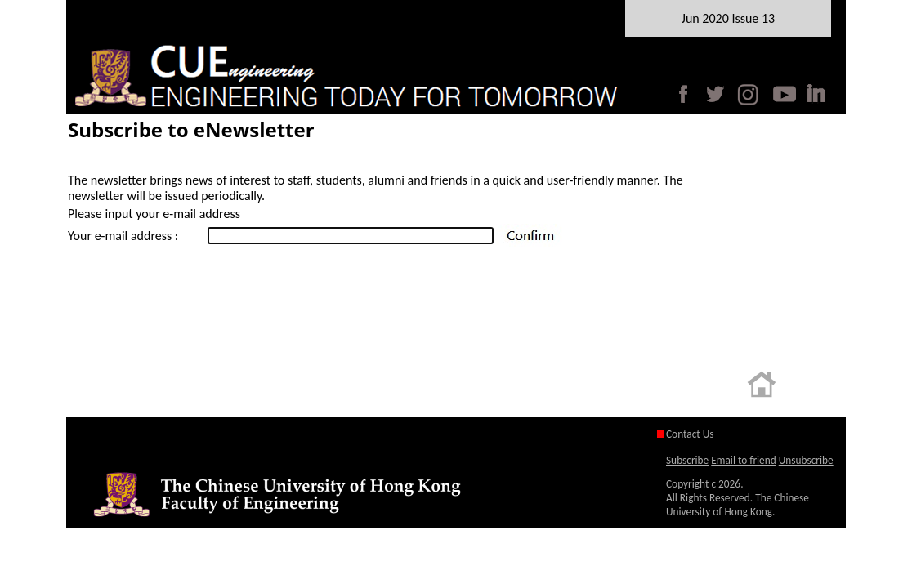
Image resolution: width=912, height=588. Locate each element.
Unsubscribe (806, 460)
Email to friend (743, 460)
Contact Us (690, 434)
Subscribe (687, 460)
